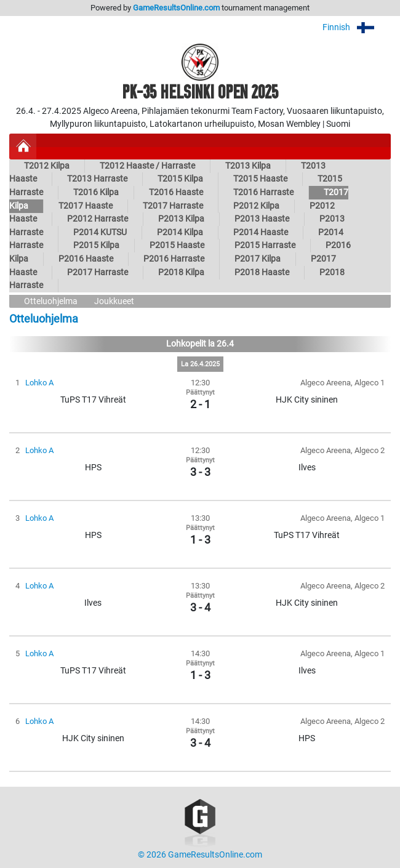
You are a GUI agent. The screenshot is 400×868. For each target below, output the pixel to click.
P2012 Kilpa (256, 206)
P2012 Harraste (98, 219)
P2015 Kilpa (96, 245)
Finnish (357, 27)
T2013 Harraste (97, 179)
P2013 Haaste (262, 219)
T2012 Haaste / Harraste (147, 166)
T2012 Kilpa (47, 166)
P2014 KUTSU (100, 232)
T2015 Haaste (260, 179)
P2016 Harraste (174, 259)
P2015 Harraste (265, 245)
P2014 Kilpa (180, 232)
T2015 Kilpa (180, 179)
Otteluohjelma (51, 301)
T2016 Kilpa (96, 192)
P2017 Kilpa (258, 259)
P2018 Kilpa (181, 272)
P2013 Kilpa (181, 219)
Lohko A (39, 383)
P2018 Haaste (262, 272)
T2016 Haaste (176, 192)
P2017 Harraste (98, 272)
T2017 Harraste (173, 206)
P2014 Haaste (261, 232)
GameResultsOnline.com (176, 8)
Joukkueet (114, 301)
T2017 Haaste (86, 206)
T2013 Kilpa (248, 166)
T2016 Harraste (263, 192)
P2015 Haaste (177, 245)
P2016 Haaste (86, 259)
